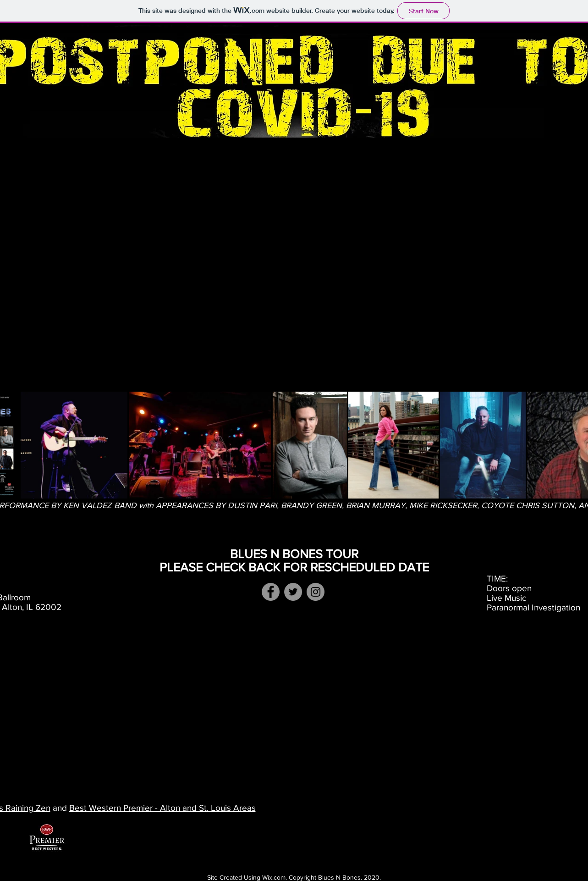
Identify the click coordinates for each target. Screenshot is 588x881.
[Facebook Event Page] (271, 592)
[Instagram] (316, 592)
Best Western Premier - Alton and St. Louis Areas (162, 808)
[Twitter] (293, 592)
